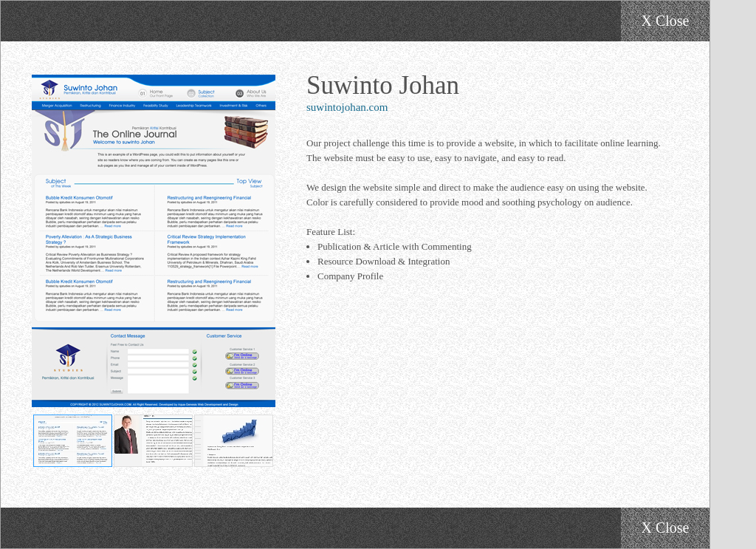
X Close (666, 21)
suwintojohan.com (347, 107)
